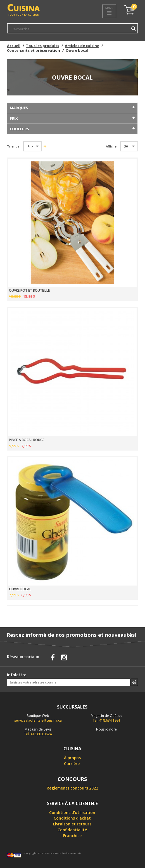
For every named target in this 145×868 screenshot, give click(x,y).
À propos (72, 758)
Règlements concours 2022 (72, 788)
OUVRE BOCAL (20, 589)
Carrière (72, 764)
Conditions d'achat (72, 818)
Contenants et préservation (34, 50)
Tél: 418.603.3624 (38, 732)
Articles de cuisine (82, 46)
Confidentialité (72, 830)
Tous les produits (43, 46)
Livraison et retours (72, 824)
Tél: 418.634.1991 (107, 718)
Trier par (14, 146)
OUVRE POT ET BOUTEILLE (29, 291)
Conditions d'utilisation (72, 812)
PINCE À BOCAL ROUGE (27, 440)
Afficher (112, 146)
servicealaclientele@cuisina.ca (38, 720)
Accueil (14, 46)
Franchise (72, 836)
